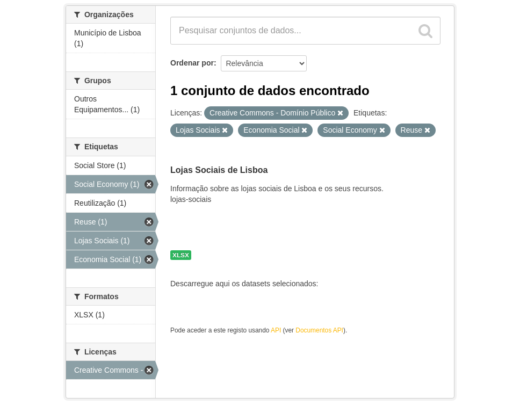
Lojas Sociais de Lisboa (219, 170)
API (276, 330)
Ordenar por (192, 63)
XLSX (181, 255)
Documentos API (319, 330)
